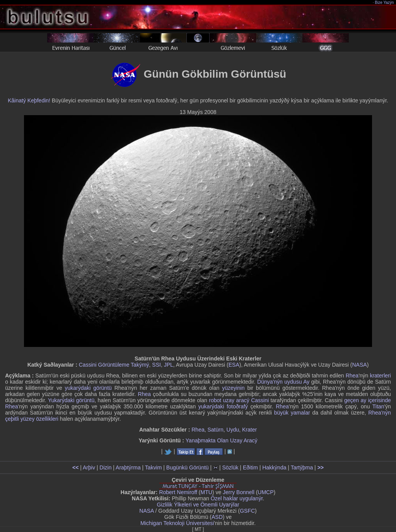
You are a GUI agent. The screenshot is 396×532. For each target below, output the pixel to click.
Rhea (352, 376)
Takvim (154, 467)
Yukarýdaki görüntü (71, 400)
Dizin (105, 467)
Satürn (216, 430)
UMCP (265, 492)
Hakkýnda (274, 467)
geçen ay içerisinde (368, 400)
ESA (234, 365)
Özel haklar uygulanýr (237, 498)
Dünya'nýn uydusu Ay (283, 382)
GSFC (247, 511)
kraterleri (380, 376)
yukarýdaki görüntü (88, 388)
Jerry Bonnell (239, 492)
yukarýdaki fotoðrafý (223, 406)
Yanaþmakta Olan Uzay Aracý (222, 440)
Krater (249, 430)
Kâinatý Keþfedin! (29, 100)
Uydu (233, 430)
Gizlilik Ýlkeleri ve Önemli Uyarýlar (198, 505)
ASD (217, 517)
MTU (207, 492)
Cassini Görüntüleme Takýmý (114, 365)
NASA (360, 365)
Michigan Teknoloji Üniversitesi (177, 523)
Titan (378, 406)
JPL (169, 365)
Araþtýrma (128, 467)
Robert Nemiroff (178, 492)
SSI (156, 365)
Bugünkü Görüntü (188, 467)
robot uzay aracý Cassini (239, 400)
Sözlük (230, 467)
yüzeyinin (233, 388)
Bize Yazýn (385, 3)
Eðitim (250, 467)
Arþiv (89, 467)
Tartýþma (302, 467)
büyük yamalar (292, 413)
